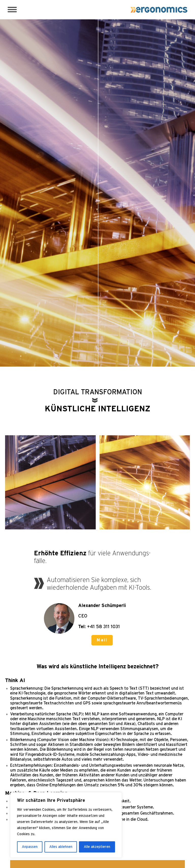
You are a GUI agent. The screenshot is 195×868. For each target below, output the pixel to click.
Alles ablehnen (61, 847)
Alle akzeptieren (97, 847)
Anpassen (30, 847)
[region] (66, 825)
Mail (102, 640)
